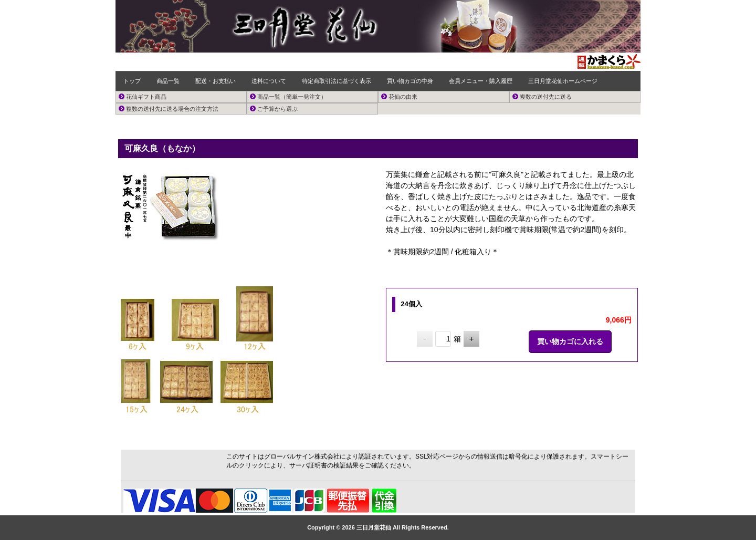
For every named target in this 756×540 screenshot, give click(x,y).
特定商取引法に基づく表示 (337, 81)
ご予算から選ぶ (274, 109)
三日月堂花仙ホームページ (563, 81)
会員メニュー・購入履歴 (481, 81)
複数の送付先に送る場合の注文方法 (169, 109)
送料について (269, 81)
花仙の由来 (399, 97)
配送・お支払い (216, 81)
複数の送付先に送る (542, 97)
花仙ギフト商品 (143, 97)
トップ (132, 81)
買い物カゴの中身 (410, 81)
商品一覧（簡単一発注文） (288, 97)
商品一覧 (168, 81)
